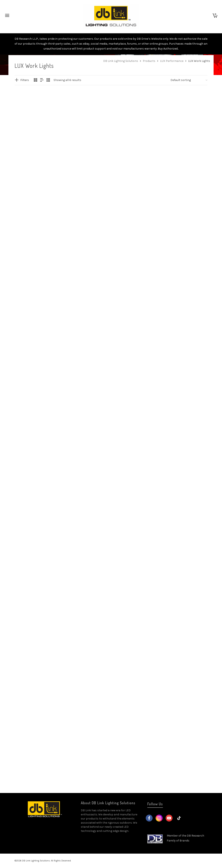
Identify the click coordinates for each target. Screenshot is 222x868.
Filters (25, 80)
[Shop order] (189, 80)
